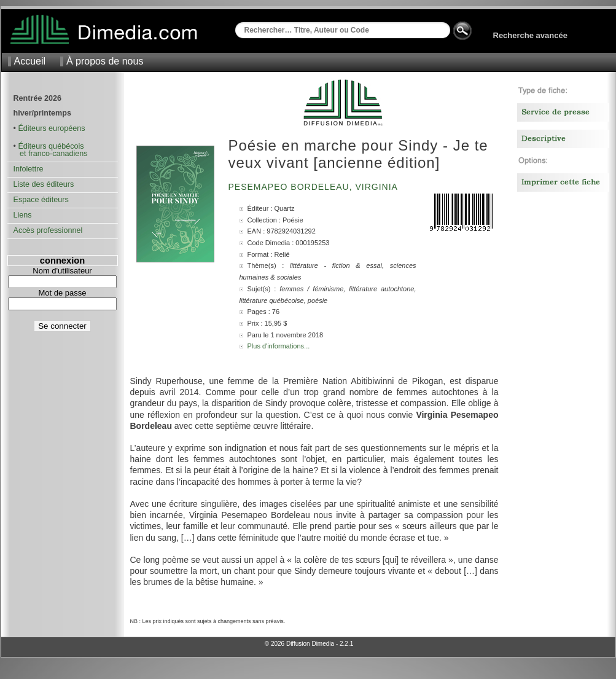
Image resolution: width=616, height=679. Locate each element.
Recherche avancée (530, 35)
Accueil (30, 61)
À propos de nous (105, 61)
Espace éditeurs (41, 200)
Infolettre (29, 169)
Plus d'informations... (279, 346)
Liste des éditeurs (44, 184)
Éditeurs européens (51, 128)
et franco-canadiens (51, 154)
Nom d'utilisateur (62, 271)
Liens (23, 215)
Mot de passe (62, 293)
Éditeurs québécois (51, 146)
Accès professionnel (48, 230)
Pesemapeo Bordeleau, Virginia (315, 187)
